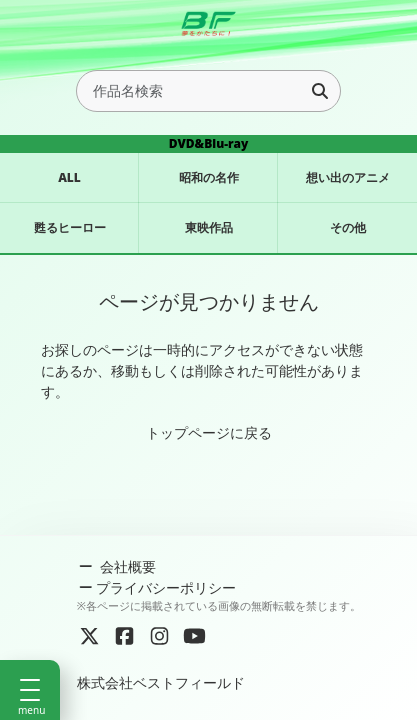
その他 (348, 227)
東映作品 (209, 227)
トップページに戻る (209, 432)
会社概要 (116, 566)
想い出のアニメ (348, 177)
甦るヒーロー (70, 227)
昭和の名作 (209, 177)
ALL (69, 177)
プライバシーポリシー (157, 587)
